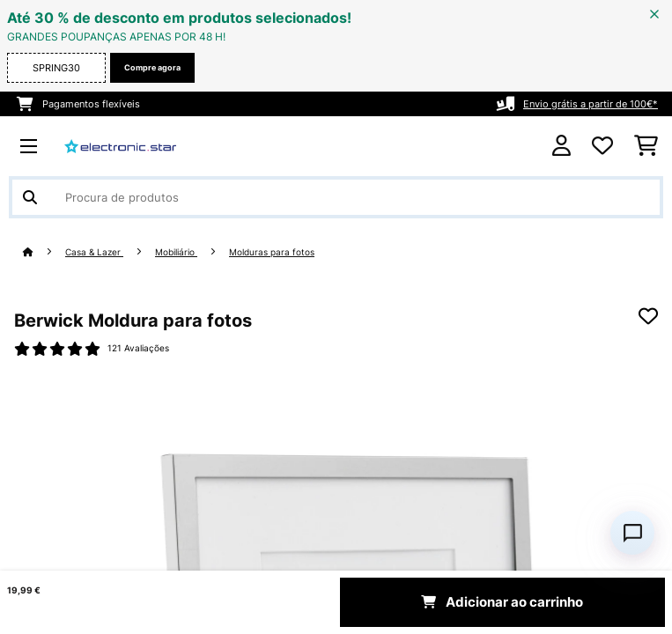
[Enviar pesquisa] (30, 197)
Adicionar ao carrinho (502, 602)
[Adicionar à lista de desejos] (648, 316)
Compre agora (152, 67)
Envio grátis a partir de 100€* (591, 104)
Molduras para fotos (272, 252)
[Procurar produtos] (336, 197)
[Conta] (561, 146)
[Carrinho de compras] (646, 146)
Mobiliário (176, 252)
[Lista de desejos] (602, 146)
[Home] (44, 252)
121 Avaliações (138, 348)
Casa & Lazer (94, 252)
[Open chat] (632, 533)
